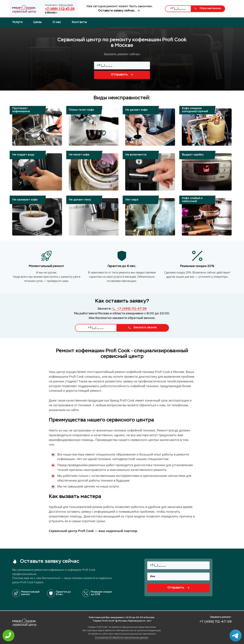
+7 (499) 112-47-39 (60, 9)
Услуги (17, 22)
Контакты (79, 22)
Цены (38, 22)
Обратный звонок (208, 8)
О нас (57, 22)
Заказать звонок (142, 328)
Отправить (122, 75)
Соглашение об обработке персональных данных (122, 637)
